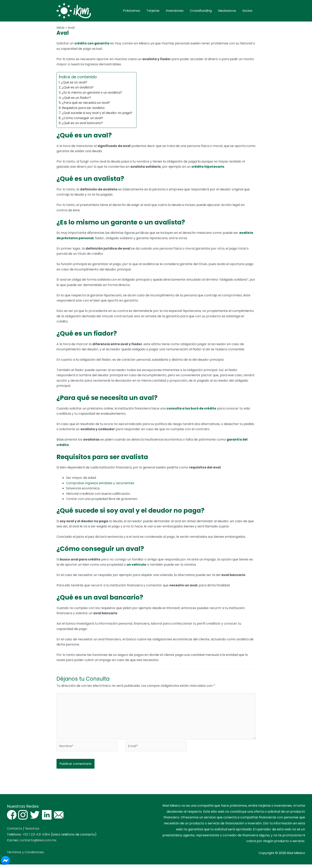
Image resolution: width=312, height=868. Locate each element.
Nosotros (32, 832)
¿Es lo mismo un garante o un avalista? (92, 95)
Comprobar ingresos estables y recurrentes (101, 485)
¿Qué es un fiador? (77, 100)
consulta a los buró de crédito (192, 411)
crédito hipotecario (208, 169)
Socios (247, 12)
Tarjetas (153, 12)
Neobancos (227, 12)
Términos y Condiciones (26, 856)
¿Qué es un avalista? (78, 90)
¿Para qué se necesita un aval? (86, 105)
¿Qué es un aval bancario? (82, 125)
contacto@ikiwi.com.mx (38, 844)
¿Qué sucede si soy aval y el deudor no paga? (97, 115)
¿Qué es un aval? (74, 85)
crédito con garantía (92, 46)
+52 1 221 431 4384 (36, 838)
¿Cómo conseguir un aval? (82, 120)
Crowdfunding (201, 12)
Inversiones (175, 12)
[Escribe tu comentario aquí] (156, 719)
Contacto (15, 832)
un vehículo (136, 567)
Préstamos (132, 12)
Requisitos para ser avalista (83, 110)
